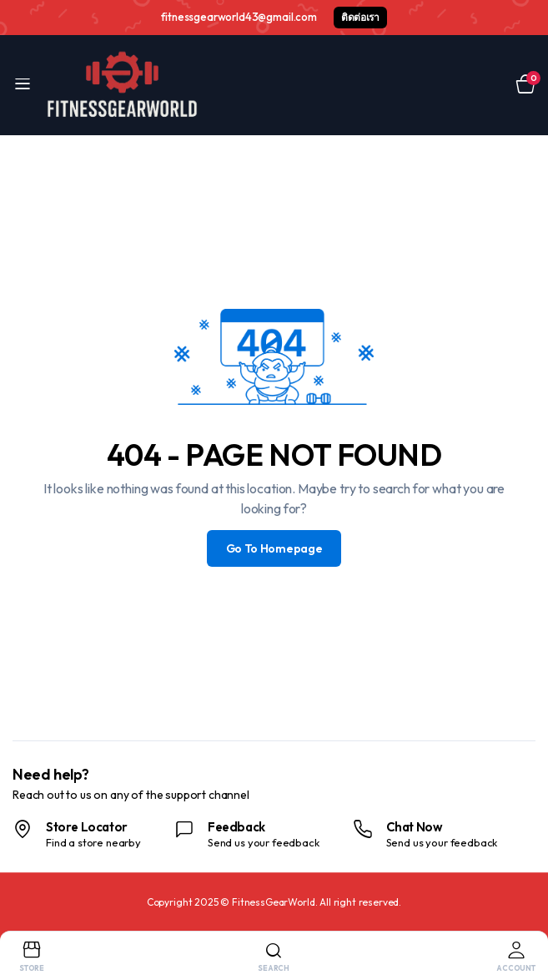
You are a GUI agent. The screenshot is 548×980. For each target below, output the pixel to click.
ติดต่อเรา (360, 17)
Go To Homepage (274, 548)
